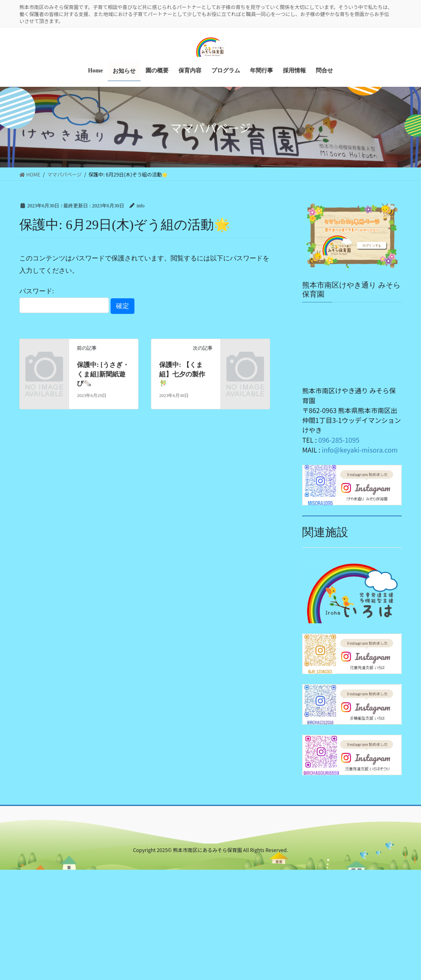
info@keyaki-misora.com (360, 449)
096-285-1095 (339, 439)
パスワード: (64, 300)
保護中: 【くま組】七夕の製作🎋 (182, 374)
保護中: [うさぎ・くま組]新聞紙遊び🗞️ (103, 374)
